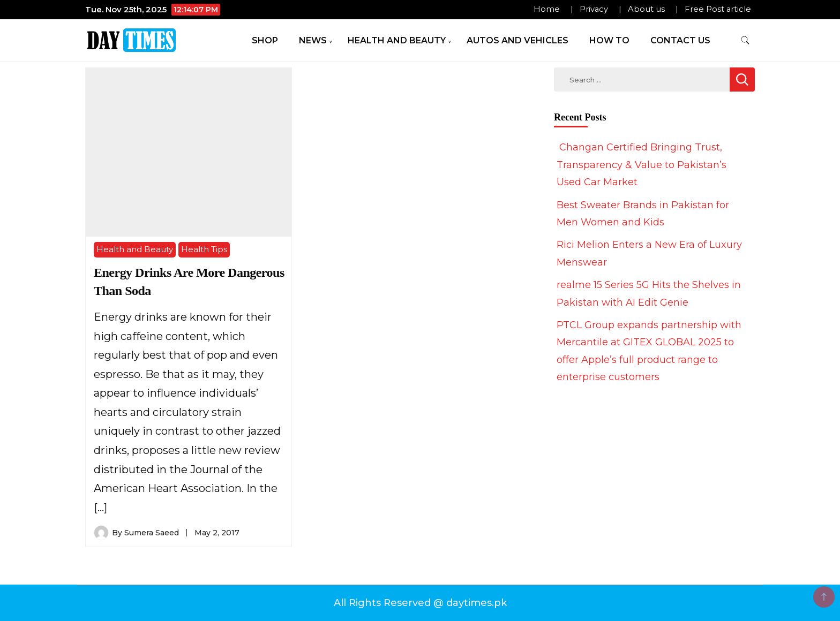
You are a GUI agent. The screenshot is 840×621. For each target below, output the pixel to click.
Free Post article (718, 9)
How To (609, 40)
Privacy (594, 9)
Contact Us (680, 40)
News (313, 40)
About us (646, 9)
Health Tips (204, 249)
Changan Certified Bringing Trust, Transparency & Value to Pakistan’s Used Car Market (642, 165)
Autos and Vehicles (517, 40)
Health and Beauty (397, 40)
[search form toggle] (745, 40)
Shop (265, 40)
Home (547, 9)
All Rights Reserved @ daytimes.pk (420, 603)
